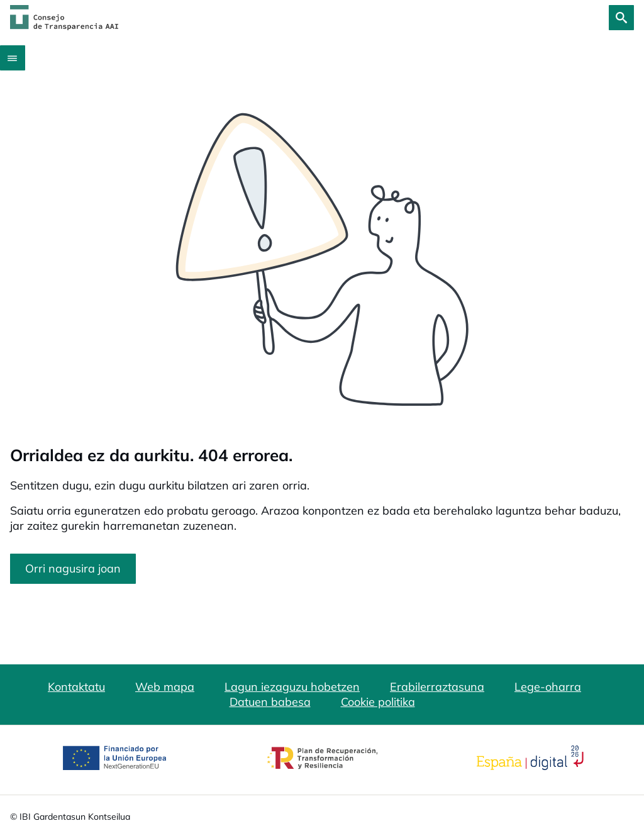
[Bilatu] (621, 18)
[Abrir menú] (13, 58)
